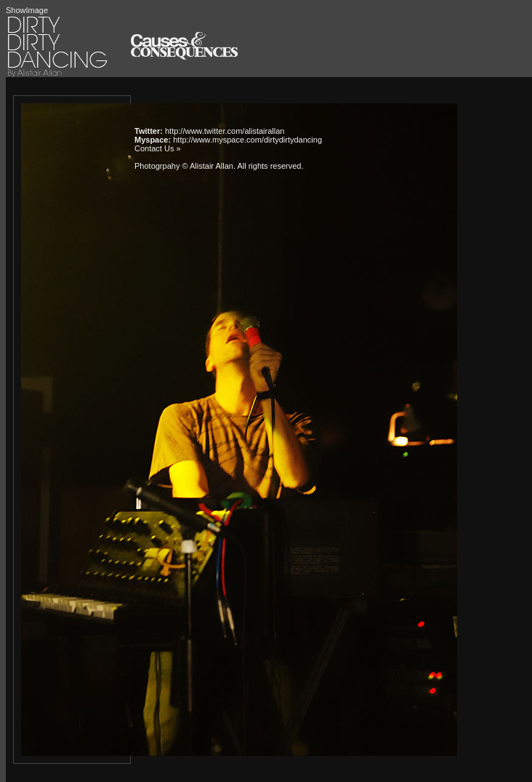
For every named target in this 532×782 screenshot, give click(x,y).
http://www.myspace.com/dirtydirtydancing (247, 140)
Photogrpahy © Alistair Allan (184, 166)
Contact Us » (158, 148)
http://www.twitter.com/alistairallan (225, 131)
